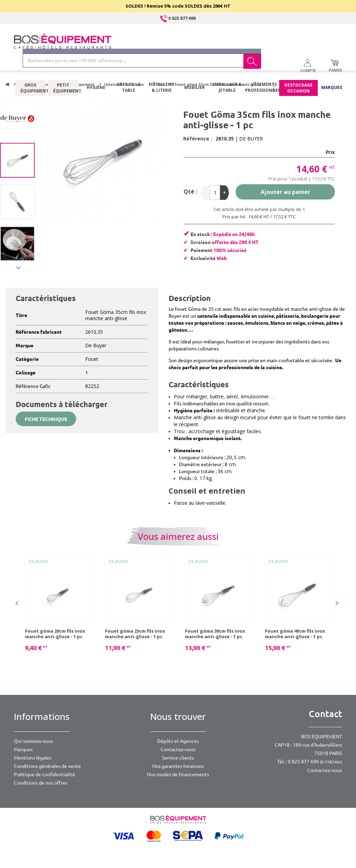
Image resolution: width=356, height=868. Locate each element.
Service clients (178, 758)
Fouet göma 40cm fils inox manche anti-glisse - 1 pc (295, 634)
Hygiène (96, 68)
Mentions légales (33, 758)
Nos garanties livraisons (178, 766)
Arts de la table (129, 68)
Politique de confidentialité (44, 774)
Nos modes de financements (178, 774)
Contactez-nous (178, 749)
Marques (332, 68)
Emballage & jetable (227, 68)
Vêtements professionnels (263, 68)
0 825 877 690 (178, 18)
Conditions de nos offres (41, 783)
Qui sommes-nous (33, 741)
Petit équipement (63, 68)
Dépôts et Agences (178, 741)
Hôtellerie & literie (162, 68)
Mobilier (195, 68)
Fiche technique (46, 419)
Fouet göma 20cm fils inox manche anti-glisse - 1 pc (55, 634)
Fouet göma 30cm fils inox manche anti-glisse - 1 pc (215, 634)
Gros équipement (30, 68)
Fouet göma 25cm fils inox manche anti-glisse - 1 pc (135, 634)
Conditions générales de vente (47, 766)
